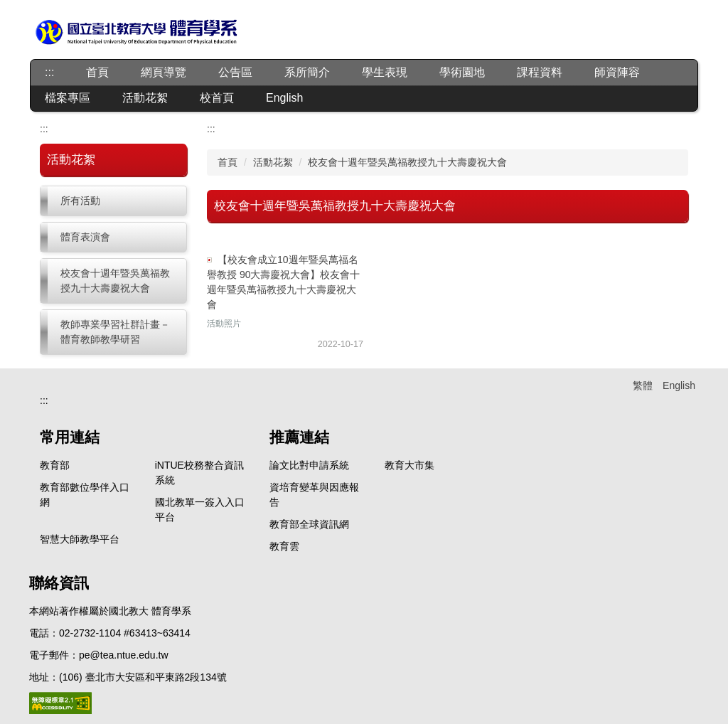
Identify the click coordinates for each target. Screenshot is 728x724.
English (284, 98)
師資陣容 (617, 72)
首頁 (97, 72)
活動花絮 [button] (145, 98)
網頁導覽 (164, 72)
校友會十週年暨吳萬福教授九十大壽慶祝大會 (115, 281)
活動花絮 (273, 162)
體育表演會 (85, 237)
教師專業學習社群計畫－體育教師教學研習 (115, 332)
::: (49, 72)
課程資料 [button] (540, 72)
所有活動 (80, 201)
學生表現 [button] (385, 72)
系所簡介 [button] (307, 72)
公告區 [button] (235, 72)
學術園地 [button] (462, 72)
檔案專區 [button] (68, 98)
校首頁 (217, 98)
